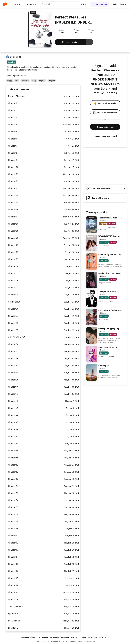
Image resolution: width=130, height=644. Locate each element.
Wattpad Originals (28, 637)
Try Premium (100, 4)
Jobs (101, 637)
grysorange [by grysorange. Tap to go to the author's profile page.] (16, 57)
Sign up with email (105, 127)
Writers (74, 637)
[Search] (43, 4)
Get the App (54, 637)
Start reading (71, 42)
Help (80, 641)
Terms (39, 641)
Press (107, 637)
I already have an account (105, 136)
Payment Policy (58, 641)
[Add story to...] (90, 42)
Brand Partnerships (89, 637)
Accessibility (71, 641)
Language (65, 637)
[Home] (5, 4)
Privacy (46, 641)
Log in (114, 4)
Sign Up (122, 4)
